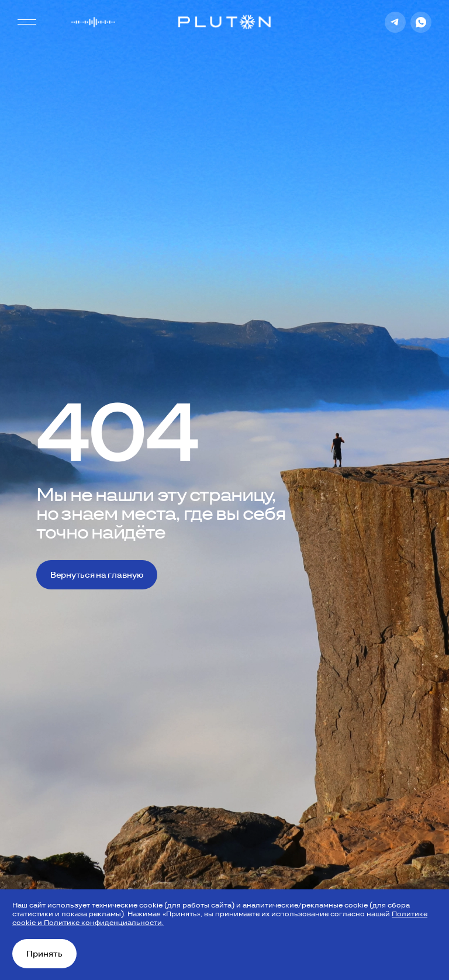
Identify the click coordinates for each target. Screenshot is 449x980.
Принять (44, 954)
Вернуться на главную (97, 575)
